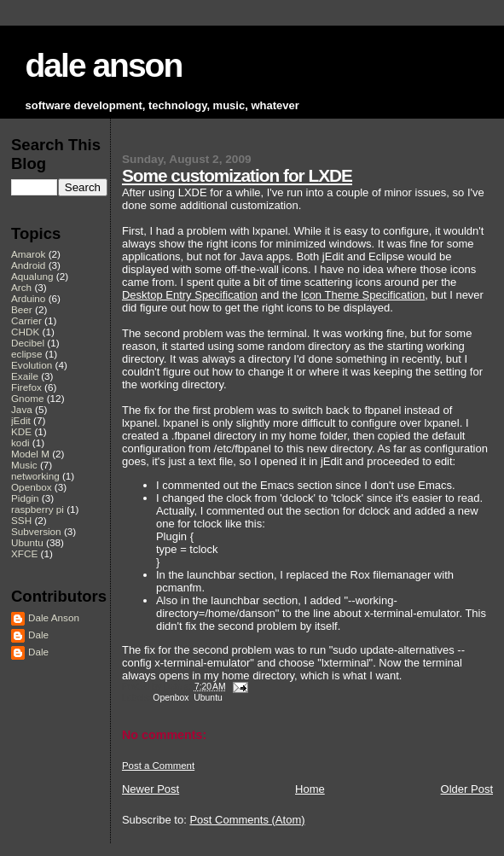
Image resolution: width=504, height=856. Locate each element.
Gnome (27, 398)
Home (310, 789)
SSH (21, 520)
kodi (20, 443)
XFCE (24, 553)
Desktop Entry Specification (190, 295)
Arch (21, 287)
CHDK (25, 332)
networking (35, 476)
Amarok (28, 254)
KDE (21, 431)
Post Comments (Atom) (247, 820)
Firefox (26, 387)
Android (28, 265)
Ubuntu (208, 698)
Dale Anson (54, 617)
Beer (22, 309)
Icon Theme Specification (363, 295)
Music (24, 465)
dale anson (104, 65)
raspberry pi (38, 509)
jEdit (21, 420)
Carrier (26, 320)
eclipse (26, 354)
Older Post (467, 789)
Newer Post (151, 789)
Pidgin (25, 498)
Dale (38, 635)
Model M (30, 454)
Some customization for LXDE (237, 175)
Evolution (32, 365)
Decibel (28, 343)
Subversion (36, 531)
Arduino (28, 298)
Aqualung (32, 276)
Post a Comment (158, 766)
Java (22, 409)
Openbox (171, 698)
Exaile (25, 376)
